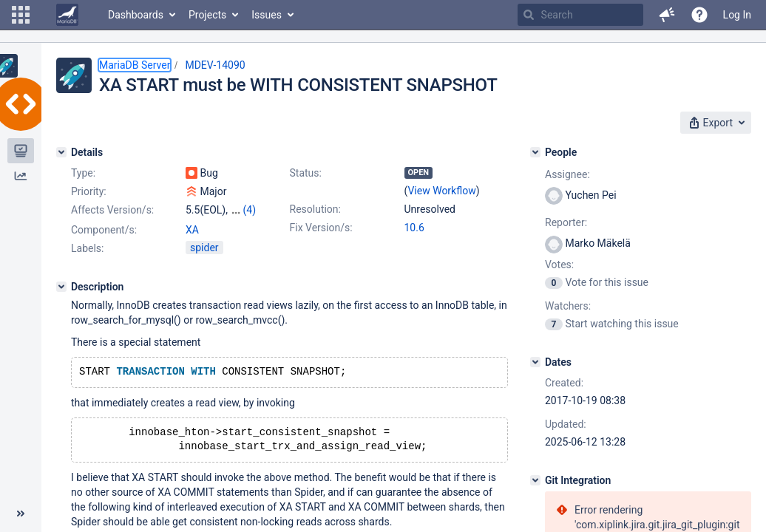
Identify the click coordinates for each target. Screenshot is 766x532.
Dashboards (136, 15)
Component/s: (104, 230)
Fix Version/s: (321, 228)
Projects (207, 15)
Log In (737, 15)
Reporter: (566, 222)
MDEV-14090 (215, 65)
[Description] (61, 287)
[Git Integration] (535, 480)
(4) (249, 210)
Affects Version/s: (112, 210)
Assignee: (567, 174)
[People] (535, 152)
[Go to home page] (67, 15)
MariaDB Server (135, 65)
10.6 (414, 228)
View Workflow (441, 191)
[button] (21, 15)
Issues (267, 15)
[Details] (61, 152)
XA (192, 230)
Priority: (89, 191)
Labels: (87, 248)
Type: (83, 173)
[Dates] (535, 362)
